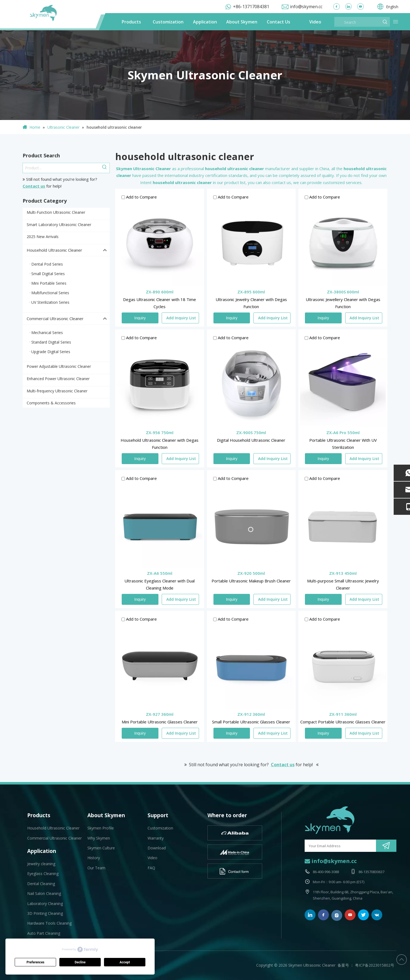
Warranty (156, 838)
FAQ (151, 868)
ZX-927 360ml (160, 714)
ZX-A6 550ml (160, 573)
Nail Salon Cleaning (44, 893)
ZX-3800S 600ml (343, 292)
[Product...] (61, 168)
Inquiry (140, 318)
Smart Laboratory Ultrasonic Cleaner (59, 225)
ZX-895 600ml (251, 292)
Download (157, 848)
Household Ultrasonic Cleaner (68, 250)
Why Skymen (99, 838)
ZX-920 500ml (251, 573)
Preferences (36, 962)
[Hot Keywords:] (105, 168)
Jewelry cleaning (41, 864)
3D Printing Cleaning (45, 913)
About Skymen (242, 22)
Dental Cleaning (41, 884)
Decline (80, 962)
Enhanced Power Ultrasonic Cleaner (58, 379)
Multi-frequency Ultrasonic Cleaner (57, 391)
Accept (125, 962)
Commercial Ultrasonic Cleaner (68, 319)
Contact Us (279, 22)
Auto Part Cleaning (44, 933)
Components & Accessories (51, 403)
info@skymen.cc (306, 7)
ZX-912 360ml (251, 714)
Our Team (96, 868)
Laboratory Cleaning (45, 904)
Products (131, 22)
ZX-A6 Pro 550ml (343, 432)
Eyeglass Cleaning (43, 874)
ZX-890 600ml (160, 292)
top (402, 960)
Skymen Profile (101, 828)
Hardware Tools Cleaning (49, 923)
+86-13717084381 (251, 7)
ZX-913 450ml (343, 573)
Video (315, 22)
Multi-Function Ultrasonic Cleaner (56, 212)
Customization (168, 22)
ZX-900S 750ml (251, 432)
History (94, 858)
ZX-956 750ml (160, 432)
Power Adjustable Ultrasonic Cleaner (59, 366)
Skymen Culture (101, 848)
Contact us (34, 186)
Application (205, 22)
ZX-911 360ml (343, 714)
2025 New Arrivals (43, 237)
